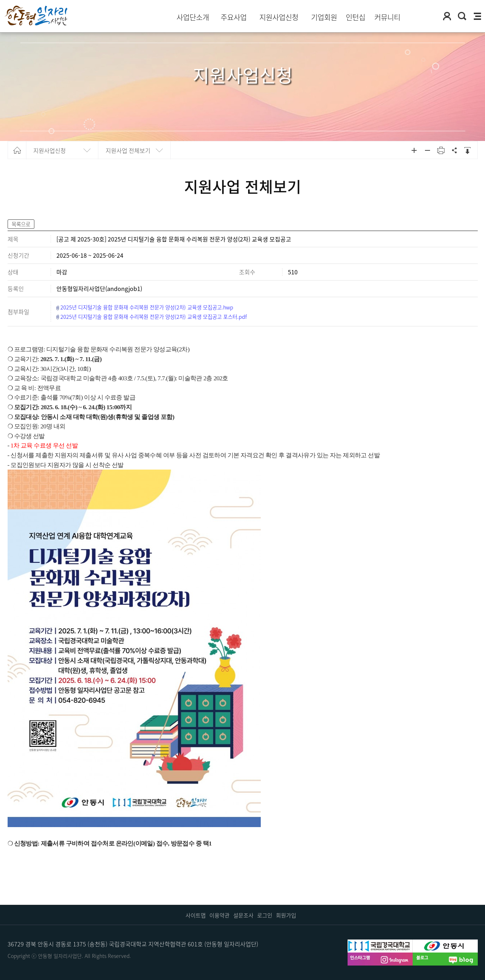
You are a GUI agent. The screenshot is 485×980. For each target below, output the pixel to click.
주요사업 (234, 17)
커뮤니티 (387, 17)
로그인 (265, 915)
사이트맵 (196, 915)
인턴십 (356, 17)
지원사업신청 (279, 17)
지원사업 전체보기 (128, 150)
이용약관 (220, 915)
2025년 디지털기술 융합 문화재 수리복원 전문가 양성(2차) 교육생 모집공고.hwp (147, 307)
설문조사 (243, 915)
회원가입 (286, 915)
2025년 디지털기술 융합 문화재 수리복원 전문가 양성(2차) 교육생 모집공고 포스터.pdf (154, 317)
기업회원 (324, 17)
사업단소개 (193, 17)
